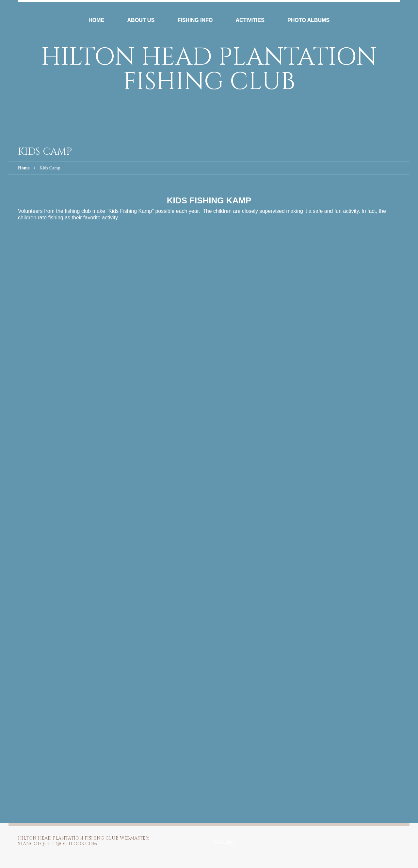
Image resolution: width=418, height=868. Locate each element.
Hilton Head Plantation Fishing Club (209, 70)
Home (96, 20)
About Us (141, 20)
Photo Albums (308, 20)
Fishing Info (195, 20)
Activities (250, 20)
